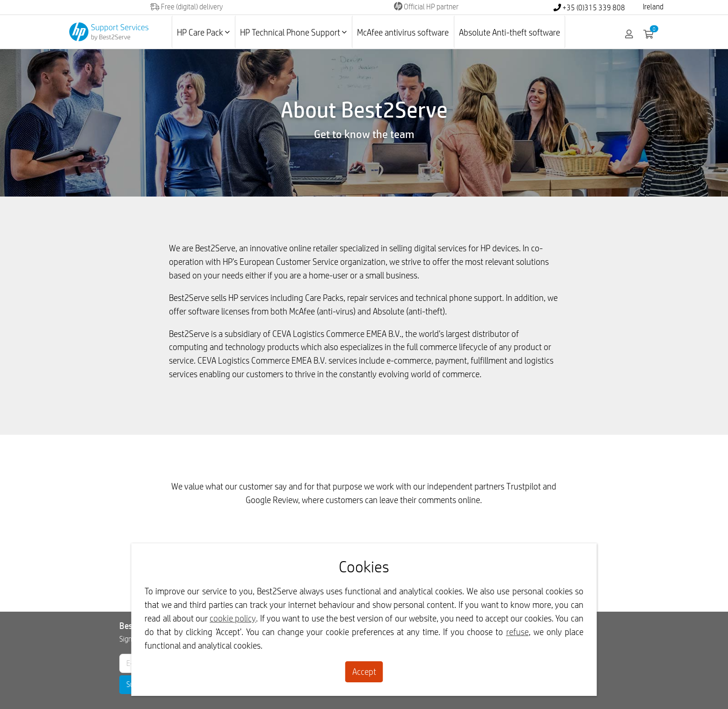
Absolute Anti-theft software (510, 32)
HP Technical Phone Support (293, 32)
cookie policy (233, 618)
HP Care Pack (203, 32)
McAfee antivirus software (403, 32)
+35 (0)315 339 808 (589, 8)
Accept (364, 672)
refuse (517, 632)
